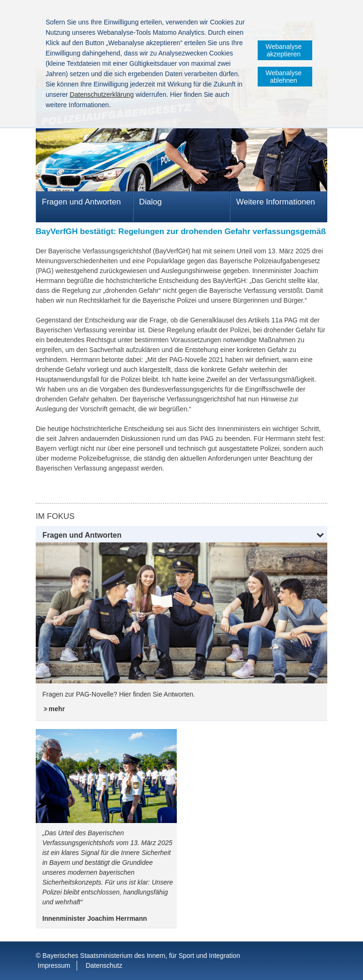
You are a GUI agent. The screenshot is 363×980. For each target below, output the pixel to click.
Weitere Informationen (276, 202)
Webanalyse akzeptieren (284, 50)
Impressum (54, 965)
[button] (181, 535)
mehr (57, 709)
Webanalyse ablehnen (284, 77)
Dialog (150, 202)
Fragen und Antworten (81, 202)
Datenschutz (104, 965)
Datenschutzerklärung (102, 94)
